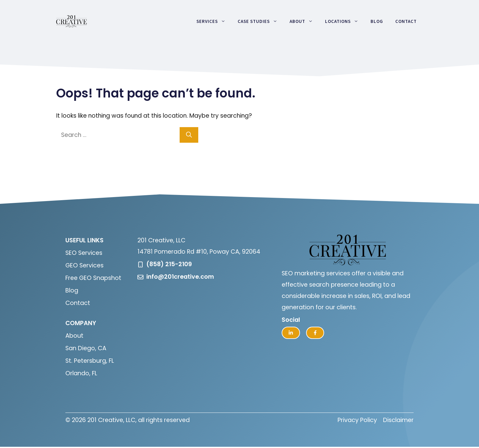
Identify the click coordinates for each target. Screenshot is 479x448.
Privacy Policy (357, 420)
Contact (406, 21)
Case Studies (261, 21)
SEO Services (84, 253)
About (304, 21)
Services (214, 21)
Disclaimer (398, 420)
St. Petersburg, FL (90, 361)
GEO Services (84, 265)
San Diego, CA (86, 348)
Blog (377, 21)
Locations (345, 21)
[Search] (189, 135)
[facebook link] (315, 333)
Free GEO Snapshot (93, 278)
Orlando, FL (81, 373)
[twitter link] (291, 333)
